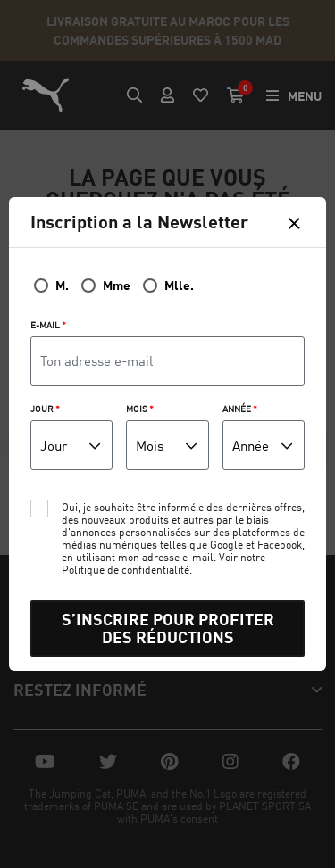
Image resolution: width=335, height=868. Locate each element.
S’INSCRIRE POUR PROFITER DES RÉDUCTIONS (168, 628)
